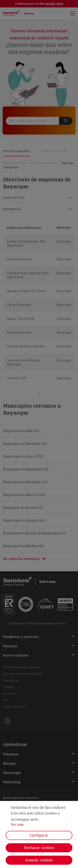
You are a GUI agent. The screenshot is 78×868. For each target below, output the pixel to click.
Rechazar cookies (39, 848)
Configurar (39, 835)
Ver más (17, 825)
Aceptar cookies (39, 860)
